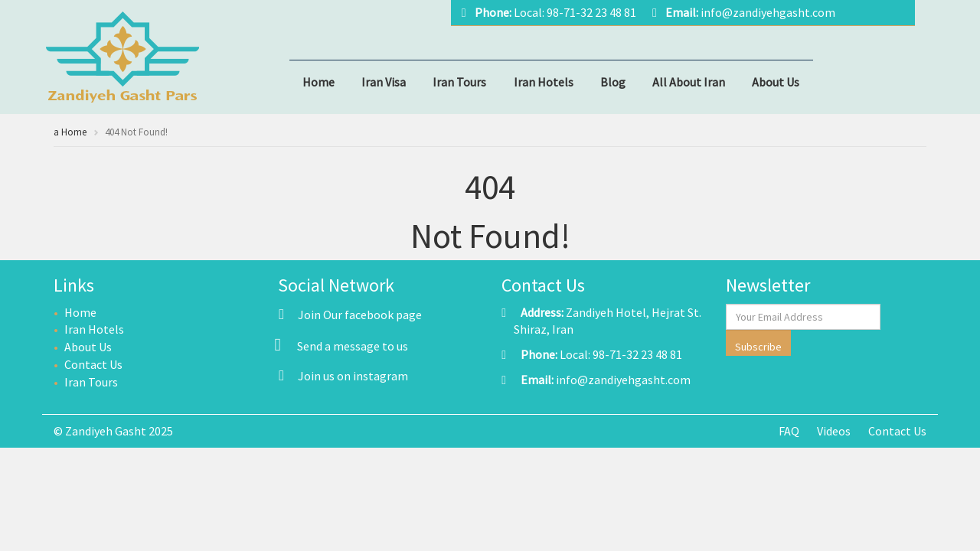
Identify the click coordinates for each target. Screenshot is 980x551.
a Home (70, 132)
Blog (613, 82)
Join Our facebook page (350, 315)
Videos (834, 431)
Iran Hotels (544, 82)
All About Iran (689, 82)
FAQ (789, 431)
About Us (776, 82)
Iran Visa (384, 82)
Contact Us (93, 364)
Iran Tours (459, 82)
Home (318, 82)
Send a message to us (353, 346)
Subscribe (758, 347)
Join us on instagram (343, 376)
